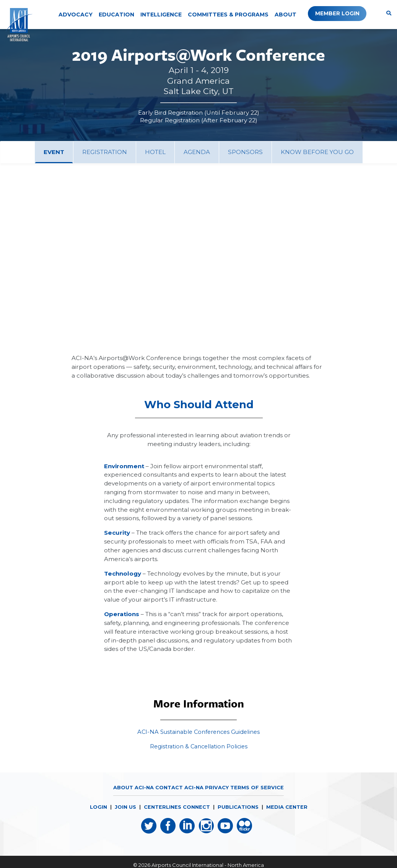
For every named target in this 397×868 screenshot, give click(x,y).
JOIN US (125, 814)
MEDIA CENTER (287, 814)
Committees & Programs (228, 15)
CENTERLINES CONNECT (177, 814)
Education (116, 15)
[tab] (54, 152)
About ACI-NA (133, 795)
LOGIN (98, 814)
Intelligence (161, 15)
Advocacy (76, 15)
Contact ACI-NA (179, 795)
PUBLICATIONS (238, 814)
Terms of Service (257, 795)
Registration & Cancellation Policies (199, 754)
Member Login (335, 13)
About (286, 15)
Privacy (217, 795)
